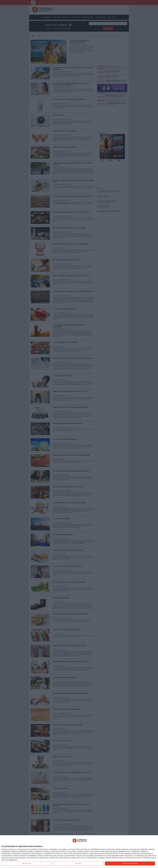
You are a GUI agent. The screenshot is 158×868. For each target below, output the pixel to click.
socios (16, 849)
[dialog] (79, 852)
